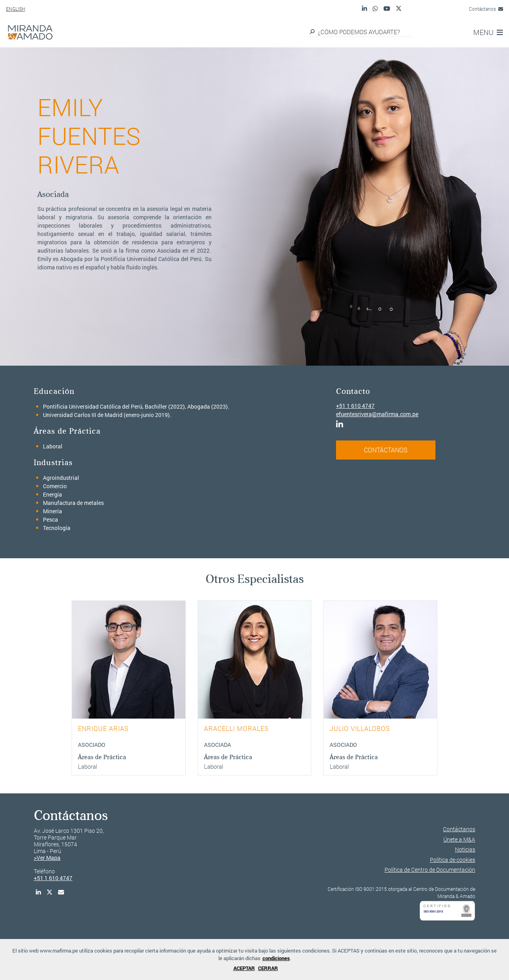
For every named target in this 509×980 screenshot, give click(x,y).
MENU (488, 32)
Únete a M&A (459, 839)
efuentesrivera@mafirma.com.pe (377, 414)
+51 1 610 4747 (355, 406)
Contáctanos (486, 9)
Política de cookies (453, 860)
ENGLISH (16, 9)
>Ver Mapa (47, 858)
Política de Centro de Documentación (430, 870)
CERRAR (268, 968)
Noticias (465, 849)
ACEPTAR (244, 968)
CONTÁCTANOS (386, 450)
